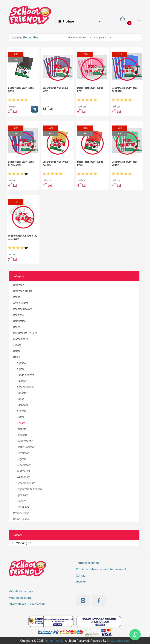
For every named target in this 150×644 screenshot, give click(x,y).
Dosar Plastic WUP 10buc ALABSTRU (125, 90)
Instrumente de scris (25, 333)
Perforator (23, 453)
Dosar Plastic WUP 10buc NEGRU (21, 90)
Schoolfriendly (54, 641)
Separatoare (24, 465)
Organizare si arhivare (30, 489)
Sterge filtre (30, 37)
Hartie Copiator (26, 447)
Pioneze (22, 501)
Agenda (21, 363)
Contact (81, 576)
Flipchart (22, 435)
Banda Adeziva (25, 375)
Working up (24, 543)
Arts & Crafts (21, 303)
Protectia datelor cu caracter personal (101, 569)
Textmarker (23, 471)
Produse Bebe (21, 513)
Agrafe (21, 369)
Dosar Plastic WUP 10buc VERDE (125, 164)
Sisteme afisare (26, 483)
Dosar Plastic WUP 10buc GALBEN (55, 164)
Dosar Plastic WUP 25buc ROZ (90, 90)
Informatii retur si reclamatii (27, 604)
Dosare (21, 423)
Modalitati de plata (21, 591)
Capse (20, 399)
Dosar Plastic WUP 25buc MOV (55, 90)
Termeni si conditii (88, 563)
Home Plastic (21, 519)
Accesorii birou (26, 387)
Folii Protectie (25, 441)
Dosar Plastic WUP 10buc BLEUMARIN (21, 164)
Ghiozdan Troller (23, 291)
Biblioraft (22, 381)
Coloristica (19, 321)
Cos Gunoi (23, 507)
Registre (22, 459)
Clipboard (22, 405)
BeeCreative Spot (118, 641)
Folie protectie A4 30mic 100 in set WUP (23, 237)
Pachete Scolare (23, 309)
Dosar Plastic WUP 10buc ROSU (90, 164)
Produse (66, 21)
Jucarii (17, 345)
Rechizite (18, 315)
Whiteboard (24, 477)
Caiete (17, 351)
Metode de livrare (20, 598)
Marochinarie (21, 339)
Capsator (22, 393)
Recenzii (82, 582)
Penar (16, 297)
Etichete (22, 429)
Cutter (20, 417)
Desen (17, 327)
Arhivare (22, 411)
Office (16, 357)
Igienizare (22, 495)
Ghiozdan (19, 285)
